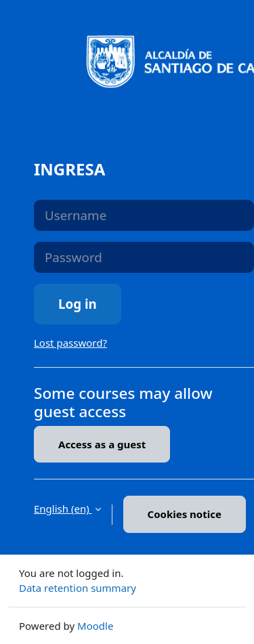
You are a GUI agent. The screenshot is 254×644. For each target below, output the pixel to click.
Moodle (95, 626)
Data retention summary (78, 588)
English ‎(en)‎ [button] (63, 509)
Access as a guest (102, 444)
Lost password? (70, 343)
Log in (78, 304)
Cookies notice (185, 514)
